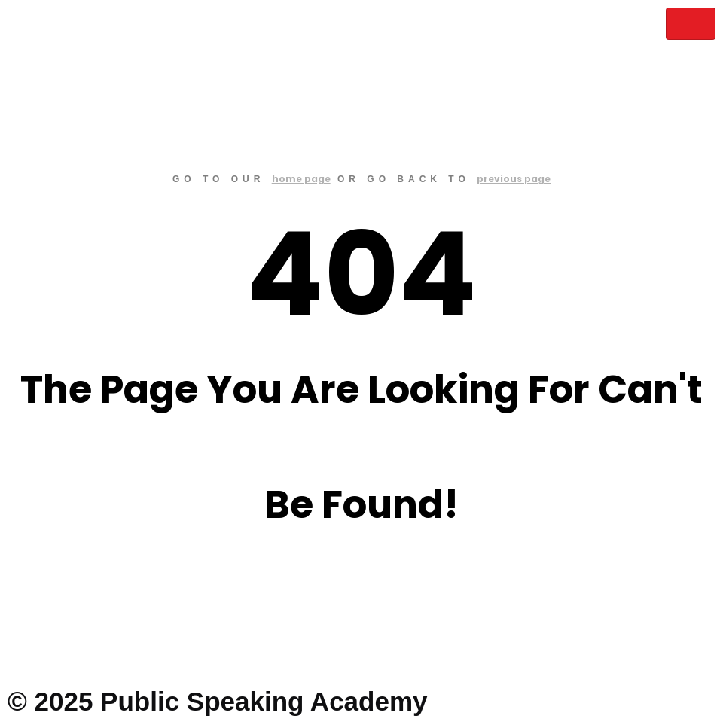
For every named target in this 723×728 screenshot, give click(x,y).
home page (301, 179)
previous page (514, 179)
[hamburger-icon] (691, 24)
